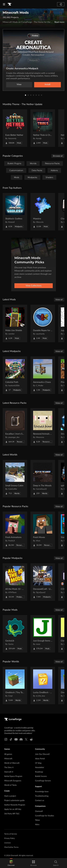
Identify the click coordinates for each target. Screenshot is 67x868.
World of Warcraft (12, 763)
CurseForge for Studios (45, 816)
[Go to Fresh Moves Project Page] (43, 530)
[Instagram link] (6, 739)
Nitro (37, 825)
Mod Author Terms (11, 847)
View (19, 84)
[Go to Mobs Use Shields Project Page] (15, 323)
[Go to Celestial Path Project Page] (15, 375)
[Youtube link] (16, 739)
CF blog (38, 763)
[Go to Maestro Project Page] (43, 212)
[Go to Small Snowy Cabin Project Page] (15, 479)
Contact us (40, 800)
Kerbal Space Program (13, 776)
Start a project (10, 796)
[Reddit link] (31, 739)
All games (8, 754)
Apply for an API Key (13, 809)
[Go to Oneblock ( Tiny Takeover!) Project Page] (15, 686)
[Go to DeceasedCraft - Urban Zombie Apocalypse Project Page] (43, 582)
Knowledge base (42, 792)
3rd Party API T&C (12, 814)
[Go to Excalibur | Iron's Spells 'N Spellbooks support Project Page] (15, 427)
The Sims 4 (9, 768)
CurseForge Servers (43, 781)
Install (48, 84)
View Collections (34, 286)
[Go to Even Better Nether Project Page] (15, 128)
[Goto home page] (10, 4)
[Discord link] (21, 739)
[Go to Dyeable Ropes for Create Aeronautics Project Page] (43, 323)
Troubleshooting (42, 796)
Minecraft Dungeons (13, 781)
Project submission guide (14, 800)
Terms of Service (11, 834)
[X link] (26, 739)
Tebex (37, 820)
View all (59, 300)
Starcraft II (9, 772)
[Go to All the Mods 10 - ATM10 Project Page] (15, 582)
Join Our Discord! (42, 754)
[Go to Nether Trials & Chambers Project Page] (43, 128)
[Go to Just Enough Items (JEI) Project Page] (43, 634)
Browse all (58, 156)
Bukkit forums (41, 776)
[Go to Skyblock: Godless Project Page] (15, 212)
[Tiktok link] (11, 739)
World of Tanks (10, 785)
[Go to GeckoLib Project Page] (15, 634)
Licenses (8, 843)
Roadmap (39, 772)
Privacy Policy (10, 838)
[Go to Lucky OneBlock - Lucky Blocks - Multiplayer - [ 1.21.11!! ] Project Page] (43, 686)
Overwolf (39, 811)
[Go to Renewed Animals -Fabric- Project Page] (43, 427)
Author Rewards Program (15, 805)
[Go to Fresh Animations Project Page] (15, 530)
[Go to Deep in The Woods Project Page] (43, 479)
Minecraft (8, 759)
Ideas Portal (40, 759)
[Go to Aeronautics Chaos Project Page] (43, 375)
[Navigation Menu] (4, 4)
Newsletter (40, 768)
